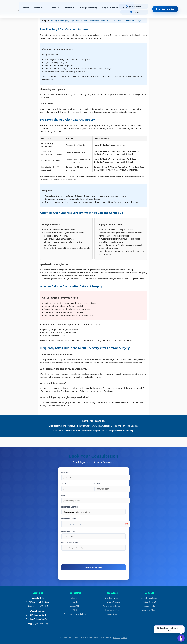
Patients (69, 8)
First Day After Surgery (59, 21)
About (55, 8)
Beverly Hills (149, 606)
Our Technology (112, 598)
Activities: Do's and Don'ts (101, 21)
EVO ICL (75, 610)
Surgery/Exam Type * (70, 543)
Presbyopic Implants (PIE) (75, 614)
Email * (65, 495)
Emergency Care (112, 610)
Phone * (98, 484)
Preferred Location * (71, 507)
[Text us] (135, 12)
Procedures (40, 8)
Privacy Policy (121, 638)
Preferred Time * (69, 531)
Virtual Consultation (112, 606)
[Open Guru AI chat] (181, 638)
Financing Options (112, 602)
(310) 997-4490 (41, 624)
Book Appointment (94, 567)
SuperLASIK (75, 606)
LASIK (75, 602)
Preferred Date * (69, 518)
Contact (128, 8)
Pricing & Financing (89, 8)
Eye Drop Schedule (79, 21)
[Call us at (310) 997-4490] (135, 6)
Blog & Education (111, 8)
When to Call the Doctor (124, 21)
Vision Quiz (112, 614)
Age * (64, 484)
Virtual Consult (149, 602)
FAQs (139, 21)
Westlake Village (149, 610)
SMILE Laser (75, 598)
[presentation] (93, 558)
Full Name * (67, 472)
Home (27, 8)
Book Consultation (149, 598)
